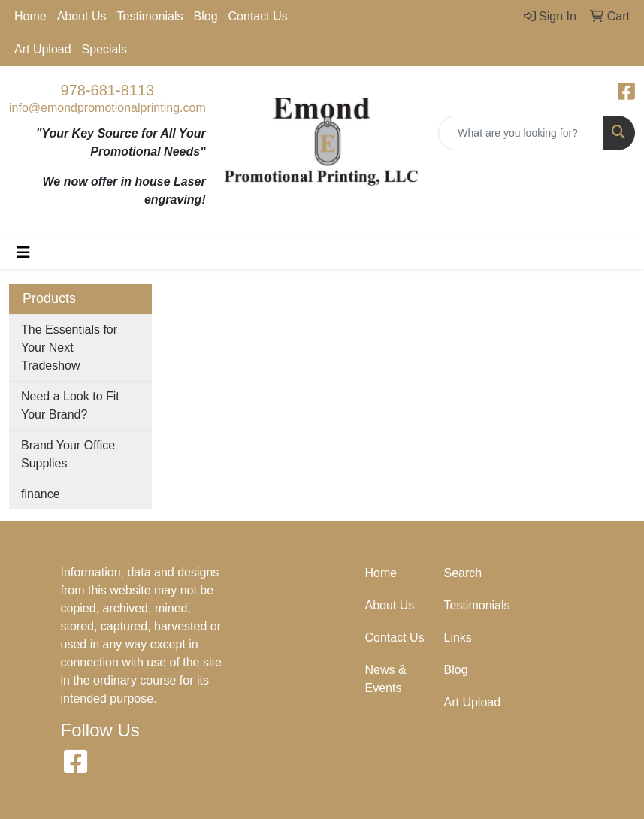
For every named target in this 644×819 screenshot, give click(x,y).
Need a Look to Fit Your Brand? (70, 405)
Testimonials (150, 16)
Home (30, 16)
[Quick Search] (521, 133)
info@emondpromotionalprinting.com (107, 108)
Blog (206, 16)
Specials (104, 49)
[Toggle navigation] (23, 252)
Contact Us (258, 16)
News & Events (386, 679)
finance (41, 494)
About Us (82, 16)
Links (458, 638)
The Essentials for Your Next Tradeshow (69, 348)
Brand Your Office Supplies (68, 454)
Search (463, 573)
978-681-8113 (108, 90)
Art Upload (43, 49)
